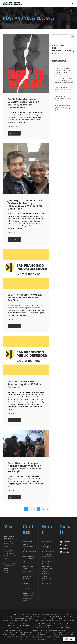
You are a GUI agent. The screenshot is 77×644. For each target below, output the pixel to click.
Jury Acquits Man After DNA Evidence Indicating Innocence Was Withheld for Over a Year (25, 204)
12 (43, 509)
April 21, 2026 (12, 233)
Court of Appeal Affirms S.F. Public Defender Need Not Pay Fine (25, 297)
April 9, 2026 (12, 413)
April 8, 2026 (12, 490)
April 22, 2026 (12, 126)
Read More (14, 133)
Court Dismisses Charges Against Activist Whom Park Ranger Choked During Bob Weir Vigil (25, 467)
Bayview (30, 596)
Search (72, 37)
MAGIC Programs (10, 563)
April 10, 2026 (12, 319)
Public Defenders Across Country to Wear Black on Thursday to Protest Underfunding (23, 103)
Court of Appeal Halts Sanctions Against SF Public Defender (25, 384)
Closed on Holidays (48, 551)
